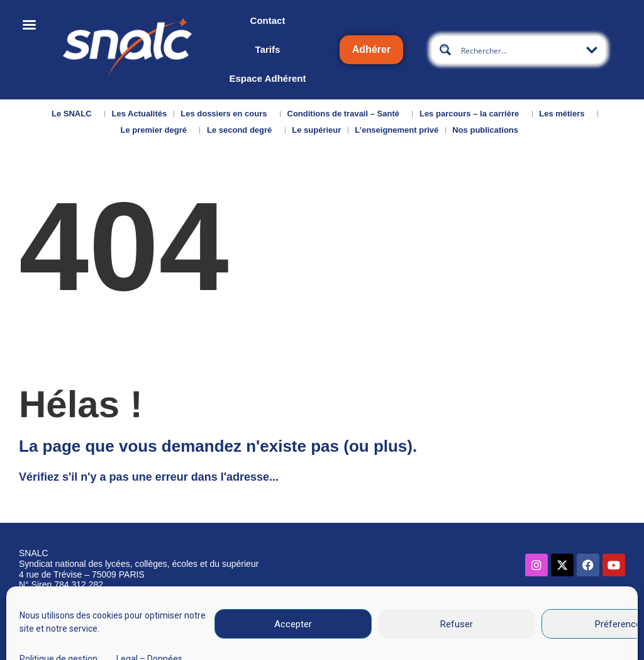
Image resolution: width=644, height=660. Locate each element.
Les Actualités (140, 114)
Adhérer (371, 49)
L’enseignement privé (397, 130)
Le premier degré (157, 130)
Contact (268, 20)
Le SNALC (75, 114)
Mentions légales (368, 618)
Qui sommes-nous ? (51, 620)
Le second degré (242, 130)
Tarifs (268, 49)
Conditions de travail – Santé (347, 114)
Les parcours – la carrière (472, 114)
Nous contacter (125, 616)
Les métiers (565, 114)
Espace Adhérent (267, 78)
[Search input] (519, 50)
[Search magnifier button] (445, 50)
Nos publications (488, 130)
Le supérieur (316, 130)
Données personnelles (507, 618)
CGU (429, 618)
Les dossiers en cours (227, 114)
